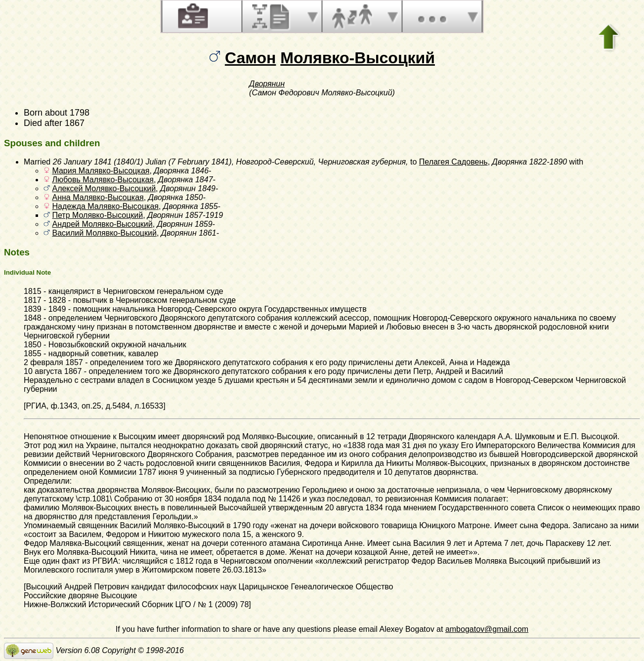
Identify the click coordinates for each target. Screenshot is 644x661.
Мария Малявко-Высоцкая (101, 171)
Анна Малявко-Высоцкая (98, 197)
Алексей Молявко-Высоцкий (104, 188)
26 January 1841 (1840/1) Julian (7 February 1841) (142, 162)
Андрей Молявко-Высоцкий (102, 224)
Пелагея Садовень (453, 162)
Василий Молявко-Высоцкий (104, 233)
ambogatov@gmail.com (487, 629)
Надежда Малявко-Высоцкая (105, 206)
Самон (250, 58)
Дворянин (267, 84)
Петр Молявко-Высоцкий (97, 215)
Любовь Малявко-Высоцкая (103, 180)
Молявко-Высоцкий (358, 58)
